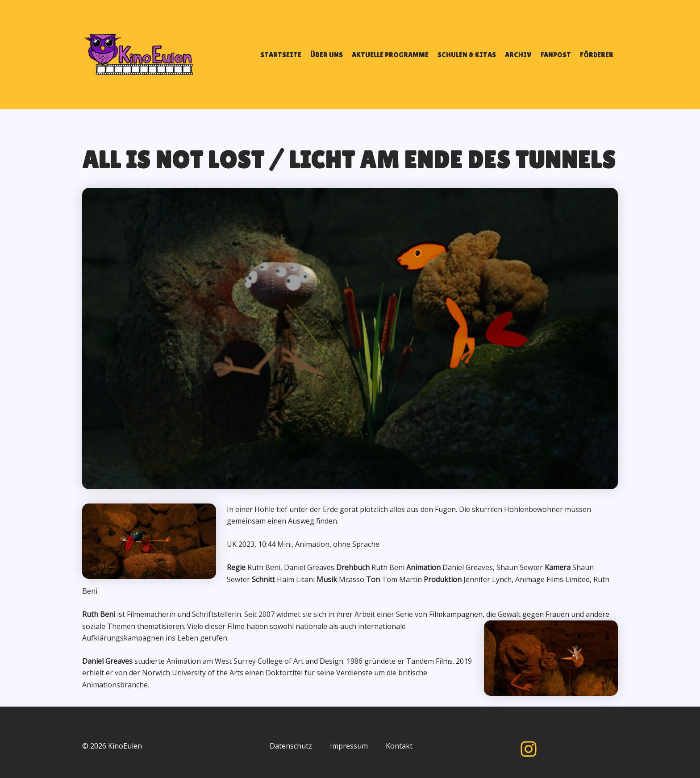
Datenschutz (291, 746)
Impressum (349, 746)
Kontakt (399, 746)
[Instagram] (529, 749)
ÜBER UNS (327, 55)
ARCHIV (518, 55)
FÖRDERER (597, 55)
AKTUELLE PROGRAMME (390, 55)
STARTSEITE (281, 55)
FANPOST (556, 55)
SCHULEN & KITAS (467, 55)
